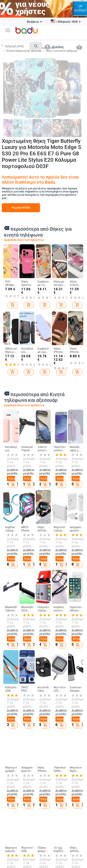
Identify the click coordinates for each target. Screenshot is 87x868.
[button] (8, 30)
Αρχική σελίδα (21, 207)
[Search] (16, 46)
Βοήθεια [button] (35, 22)
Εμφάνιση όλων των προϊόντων (24, 240)
